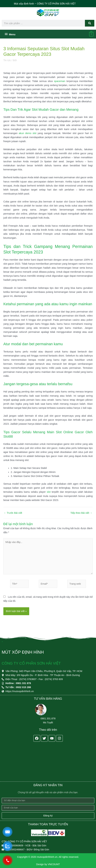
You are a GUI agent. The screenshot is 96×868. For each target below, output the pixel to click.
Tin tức (7, 67)
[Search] (90, 23)
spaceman (60, 87)
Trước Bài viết (13, 519)
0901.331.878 (48, 718)
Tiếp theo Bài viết (81, 519)
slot (49, 498)
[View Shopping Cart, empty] (91, 40)
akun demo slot (27, 139)
